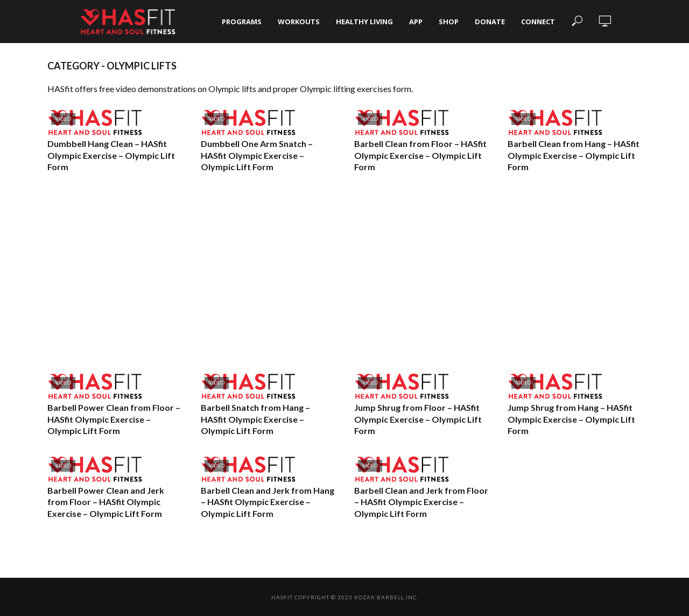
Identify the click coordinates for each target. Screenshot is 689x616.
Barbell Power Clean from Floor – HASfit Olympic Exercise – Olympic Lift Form (114, 419)
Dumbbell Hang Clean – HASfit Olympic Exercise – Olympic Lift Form (111, 155)
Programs (242, 22)
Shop (449, 22)
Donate (490, 22)
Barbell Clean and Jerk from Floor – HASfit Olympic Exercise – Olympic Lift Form (421, 502)
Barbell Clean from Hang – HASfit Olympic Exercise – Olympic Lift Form (574, 155)
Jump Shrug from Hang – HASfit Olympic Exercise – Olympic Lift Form (571, 419)
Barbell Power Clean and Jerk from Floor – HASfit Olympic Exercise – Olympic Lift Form (106, 502)
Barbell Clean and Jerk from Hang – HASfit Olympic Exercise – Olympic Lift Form (268, 502)
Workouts (299, 22)
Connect (538, 22)
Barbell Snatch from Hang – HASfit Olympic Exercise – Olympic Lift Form (255, 419)
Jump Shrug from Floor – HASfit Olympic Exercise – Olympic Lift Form (418, 419)
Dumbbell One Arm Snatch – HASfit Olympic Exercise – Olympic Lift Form (257, 155)
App (416, 22)
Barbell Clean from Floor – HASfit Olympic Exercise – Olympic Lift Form (420, 155)
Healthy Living (364, 22)
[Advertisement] (344, 273)
